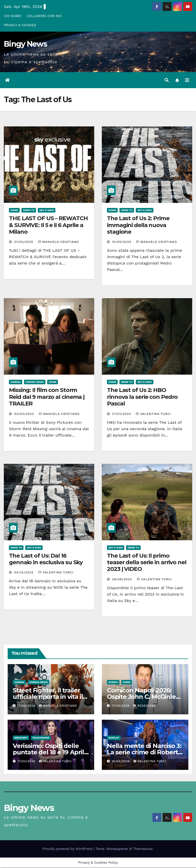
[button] (167, 80)
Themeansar (143, 849)
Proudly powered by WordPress (68, 849)
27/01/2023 (122, 414)
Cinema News (35, 382)
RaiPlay (114, 738)
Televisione (41, 738)
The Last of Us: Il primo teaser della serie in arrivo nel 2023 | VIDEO (147, 563)
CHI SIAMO (13, 16)
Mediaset (21, 738)
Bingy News (25, 44)
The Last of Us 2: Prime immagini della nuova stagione (138, 225)
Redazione (144, 706)
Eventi (113, 682)
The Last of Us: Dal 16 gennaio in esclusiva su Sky (46, 559)
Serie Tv (29, 210)
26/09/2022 (123, 580)
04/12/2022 (24, 573)
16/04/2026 (121, 762)
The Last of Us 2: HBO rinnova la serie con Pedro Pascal (142, 397)
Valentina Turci (153, 414)
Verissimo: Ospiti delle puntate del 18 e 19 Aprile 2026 (50, 752)
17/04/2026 (27, 706)
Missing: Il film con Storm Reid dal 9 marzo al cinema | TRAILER (47, 397)
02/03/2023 (25, 414)
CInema (16, 382)
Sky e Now (46, 210)
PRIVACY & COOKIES (20, 25)
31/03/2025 (24, 242)
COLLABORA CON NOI (44, 16)
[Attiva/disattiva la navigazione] (187, 80)
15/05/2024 (122, 242)
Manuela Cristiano (58, 242)
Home (14, 210)
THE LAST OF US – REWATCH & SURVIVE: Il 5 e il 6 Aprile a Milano (48, 225)
